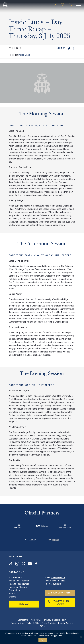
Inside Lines (24, 55)
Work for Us (36, 620)
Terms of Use (18, 623)
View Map (24, 604)
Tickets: (58, 603)
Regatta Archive (65, 623)
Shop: (60, 593)
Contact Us (23, 620)
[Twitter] (69, 48)
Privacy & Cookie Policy (55, 620)
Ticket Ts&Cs (33, 623)
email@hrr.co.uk (58, 578)
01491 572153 (59, 581)
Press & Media (49, 623)
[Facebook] (73, 48)
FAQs (42, 626)
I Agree (43, 640)
